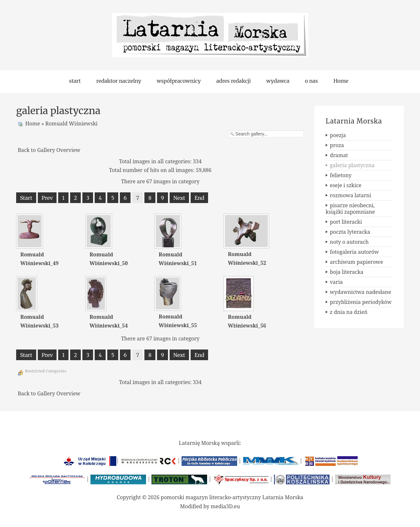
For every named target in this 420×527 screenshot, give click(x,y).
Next (179, 198)
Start (26, 198)
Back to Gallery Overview (49, 150)
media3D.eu (225, 506)
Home (33, 124)
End (199, 198)
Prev (47, 198)
